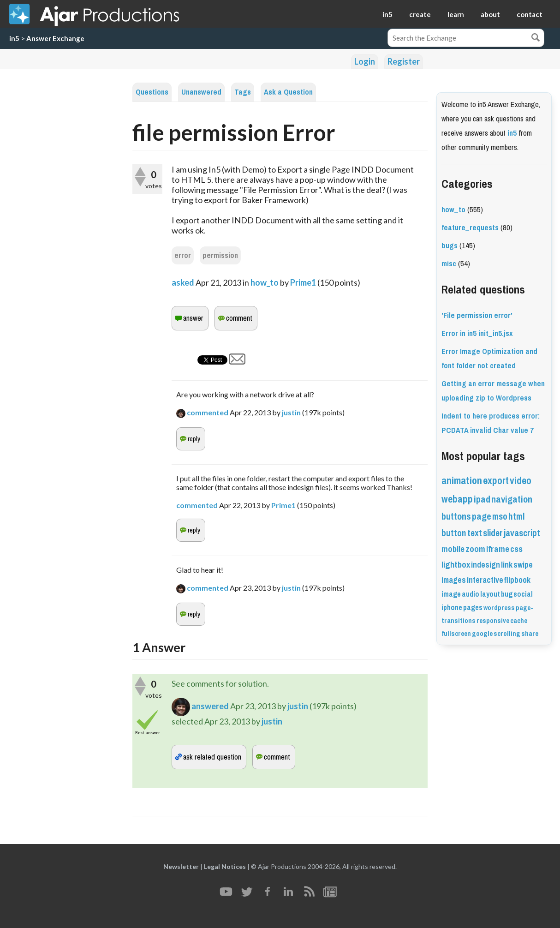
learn (456, 14)
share (530, 634)
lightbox (456, 565)
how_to (265, 282)
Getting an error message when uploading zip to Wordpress (493, 391)
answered (210, 706)
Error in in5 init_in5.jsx (477, 333)
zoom (475, 549)
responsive (493, 621)
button (454, 533)
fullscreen (456, 634)
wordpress (499, 608)
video (521, 481)
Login (365, 61)
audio (471, 594)
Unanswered (201, 92)
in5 (387, 14)
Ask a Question (288, 92)
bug (507, 594)
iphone (452, 608)
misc (449, 264)
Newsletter (181, 866)
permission (220, 255)
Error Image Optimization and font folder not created (489, 359)
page (482, 517)
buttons (456, 517)
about (490, 14)
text (475, 533)
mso (500, 517)
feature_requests (470, 228)
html (516, 517)
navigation (512, 500)
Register (404, 61)
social (523, 594)
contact (530, 14)
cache (519, 621)
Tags (243, 92)
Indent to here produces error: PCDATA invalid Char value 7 (491, 423)
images (454, 580)
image (451, 594)
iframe (498, 549)
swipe (523, 565)
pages (473, 608)
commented (208, 412)
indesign (486, 565)
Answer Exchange (55, 38)
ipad (482, 500)
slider (493, 533)
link (507, 565)
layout (490, 594)
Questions (152, 92)
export (496, 481)
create (420, 14)
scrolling (507, 634)
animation (462, 481)
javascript (522, 533)
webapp (457, 499)
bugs (450, 246)
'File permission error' (477, 315)
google (482, 634)
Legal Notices (225, 866)
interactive (485, 580)
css (516, 549)
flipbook (517, 580)
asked (183, 282)
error (183, 255)
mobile (453, 549)
